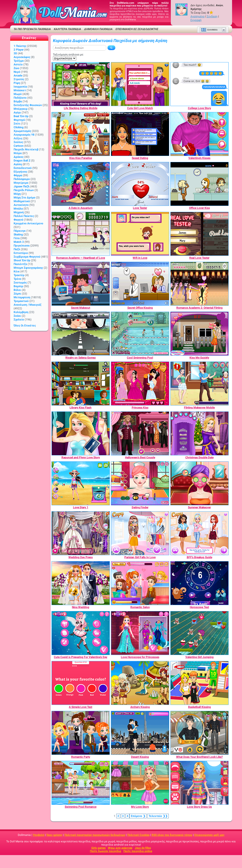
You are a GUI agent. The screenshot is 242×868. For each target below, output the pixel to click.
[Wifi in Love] (140, 234)
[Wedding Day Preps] (81, 533)
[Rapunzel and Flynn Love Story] (81, 433)
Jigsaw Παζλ (22, 186)
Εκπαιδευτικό (23, 168)
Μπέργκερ (21, 109)
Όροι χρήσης (54, 835)
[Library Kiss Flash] (81, 384)
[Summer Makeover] (199, 483)
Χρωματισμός (22, 131)
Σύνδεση (212, 16)
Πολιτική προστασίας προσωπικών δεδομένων (95, 835)
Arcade (18, 76)
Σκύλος (18, 142)
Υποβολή (39, 835)
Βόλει (17, 290)
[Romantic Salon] (140, 583)
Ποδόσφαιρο (22, 179)
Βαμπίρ (18, 286)
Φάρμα (18, 175)
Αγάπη (18, 164)
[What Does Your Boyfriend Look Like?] (199, 733)
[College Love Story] (199, 84)
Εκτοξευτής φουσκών (28, 105)
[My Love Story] (140, 783)
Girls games (98, 848)
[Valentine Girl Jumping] (199, 633)
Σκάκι (17, 316)
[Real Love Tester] (199, 234)
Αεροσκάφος (22, 57)
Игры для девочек (120, 848)
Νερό (17, 72)
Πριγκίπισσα (22, 246)
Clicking (19, 127)
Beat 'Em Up (21, 116)
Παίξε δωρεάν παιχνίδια (106, 851)
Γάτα (17, 238)
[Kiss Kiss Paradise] (81, 134)
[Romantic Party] (81, 733)
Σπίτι (17, 124)
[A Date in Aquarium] (81, 184)
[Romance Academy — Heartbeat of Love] (81, 234)
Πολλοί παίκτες (24, 216)
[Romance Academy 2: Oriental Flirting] (199, 284)
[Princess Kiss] (140, 384)
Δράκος (19, 157)
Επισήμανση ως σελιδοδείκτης (137, 29)
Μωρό (18, 94)
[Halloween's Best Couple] (140, 433)
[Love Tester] (140, 184)
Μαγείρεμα (21, 183)
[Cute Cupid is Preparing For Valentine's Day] (81, 633)
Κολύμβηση (21, 312)
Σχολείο (19, 320)
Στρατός (19, 79)
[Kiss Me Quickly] (199, 334)
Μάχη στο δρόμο (25, 198)
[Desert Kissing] (140, 733)
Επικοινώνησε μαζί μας (209, 835)
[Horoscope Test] (199, 583)
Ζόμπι (17, 294)
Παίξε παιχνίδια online (138, 851)
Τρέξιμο (19, 61)
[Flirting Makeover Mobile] (199, 384)
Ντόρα (18, 153)
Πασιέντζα (20, 264)
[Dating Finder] (140, 483)
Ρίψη (17, 83)
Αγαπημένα (198, 16)
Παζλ (17, 249)
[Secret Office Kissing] (140, 284)
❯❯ (158, 816)
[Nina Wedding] (81, 583)
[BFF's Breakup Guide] (199, 533)
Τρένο (17, 279)
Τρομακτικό (21, 301)
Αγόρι (17, 113)
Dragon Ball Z (22, 161)
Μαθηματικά (22, 201)
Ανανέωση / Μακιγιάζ (28, 305)
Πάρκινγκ (20, 231)
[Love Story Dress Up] (199, 783)
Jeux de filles (143, 848)
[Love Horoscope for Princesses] (140, 633)
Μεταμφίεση (22, 297)
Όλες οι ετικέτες (25, 326)
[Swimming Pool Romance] (81, 783)
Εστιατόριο (21, 253)
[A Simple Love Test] (81, 683)
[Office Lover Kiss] (199, 184)
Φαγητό (18, 220)
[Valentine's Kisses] (199, 134)
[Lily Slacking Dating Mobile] (81, 84)
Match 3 (19, 242)
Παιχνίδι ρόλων (24, 190)
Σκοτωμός (20, 283)
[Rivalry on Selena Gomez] (81, 334)
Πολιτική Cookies (138, 835)
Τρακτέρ (19, 275)
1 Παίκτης (20, 46)
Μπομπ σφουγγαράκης (28, 268)
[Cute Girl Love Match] (140, 84)
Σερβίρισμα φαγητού (27, 257)
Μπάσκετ (20, 90)
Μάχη (17, 194)
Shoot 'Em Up (22, 260)
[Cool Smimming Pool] (140, 334)
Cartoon (19, 146)
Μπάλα (18, 209)
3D (15, 53)
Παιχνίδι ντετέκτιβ (26, 149)
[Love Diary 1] (81, 483)
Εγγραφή (196, 20)
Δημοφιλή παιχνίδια (98, 29)
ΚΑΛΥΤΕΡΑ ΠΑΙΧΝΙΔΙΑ (67, 29)
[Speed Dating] (140, 134)
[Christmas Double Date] (199, 433)
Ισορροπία (20, 87)
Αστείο (18, 64)
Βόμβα (18, 101)
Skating (18, 235)
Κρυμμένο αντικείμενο (28, 223)
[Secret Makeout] (81, 284)
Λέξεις (18, 138)
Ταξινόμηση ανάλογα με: (68, 55)
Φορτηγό (19, 120)
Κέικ (17, 271)
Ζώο (16, 68)
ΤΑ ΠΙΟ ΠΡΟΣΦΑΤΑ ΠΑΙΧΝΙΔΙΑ (32, 29)
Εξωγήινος (20, 172)
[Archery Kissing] (140, 683)
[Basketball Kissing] (199, 683)
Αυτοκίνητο (21, 205)
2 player (19, 50)
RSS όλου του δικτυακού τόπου (172, 835)
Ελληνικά (209, 30)
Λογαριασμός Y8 (24, 135)
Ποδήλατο (20, 98)
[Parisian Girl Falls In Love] (140, 533)
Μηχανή (19, 212)
